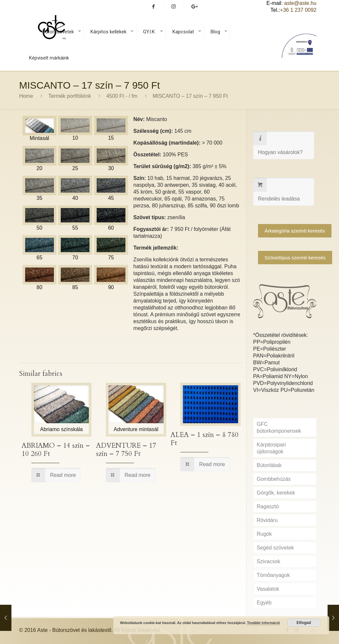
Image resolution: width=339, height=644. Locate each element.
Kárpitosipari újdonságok (271, 448)
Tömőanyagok (273, 575)
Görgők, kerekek (276, 493)
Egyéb (264, 603)
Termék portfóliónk (70, 96)
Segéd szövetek (275, 548)
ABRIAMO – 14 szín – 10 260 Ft (56, 450)
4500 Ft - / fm (122, 96)
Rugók (264, 534)
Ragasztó (268, 506)
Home (26, 96)
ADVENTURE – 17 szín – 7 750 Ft (126, 450)
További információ (263, 623)
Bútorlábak (269, 465)
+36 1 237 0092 (298, 10)
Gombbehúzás (274, 479)
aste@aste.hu (300, 3)
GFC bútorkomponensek (279, 427)
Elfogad (304, 623)
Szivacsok (268, 561)
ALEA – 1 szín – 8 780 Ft (204, 439)
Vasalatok (268, 589)
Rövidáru (267, 520)
